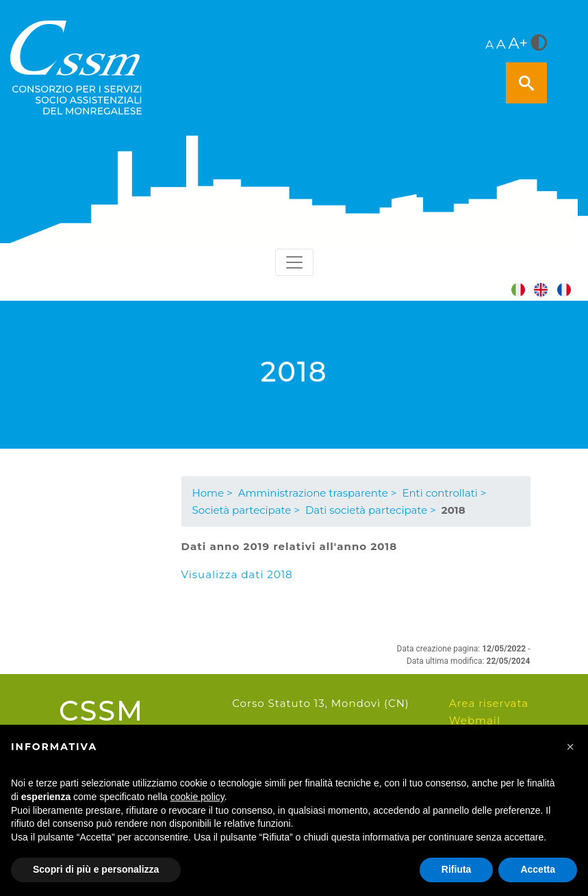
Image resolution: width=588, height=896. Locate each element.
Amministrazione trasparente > (318, 493)
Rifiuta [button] (457, 869)
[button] (570, 747)
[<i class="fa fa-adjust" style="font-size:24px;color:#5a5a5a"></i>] (539, 44)
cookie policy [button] (197, 797)
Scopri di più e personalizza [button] (96, 869)
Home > (213, 493)
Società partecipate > (246, 510)
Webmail (475, 720)
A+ (519, 43)
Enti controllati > (444, 493)
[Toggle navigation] (294, 262)
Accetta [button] (538, 869)
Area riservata (489, 703)
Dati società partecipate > (371, 510)
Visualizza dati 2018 (237, 574)
